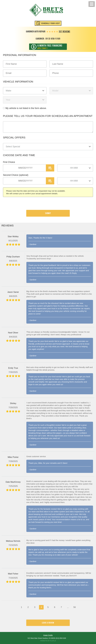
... (68, 607)
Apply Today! (50, 47)
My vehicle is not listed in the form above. (26, 108)
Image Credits (48, 635)
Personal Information (20, 55)
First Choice (9, 162)
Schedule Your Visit (51, 23)
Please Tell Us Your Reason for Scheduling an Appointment (48, 116)
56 (74, 607)
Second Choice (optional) (16, 175)
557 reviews (64, 32)
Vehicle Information (18, 82)
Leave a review (48, 623)
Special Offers (14, 137)
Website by (48, 641)
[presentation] (22, 205)
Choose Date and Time (19, 155)
